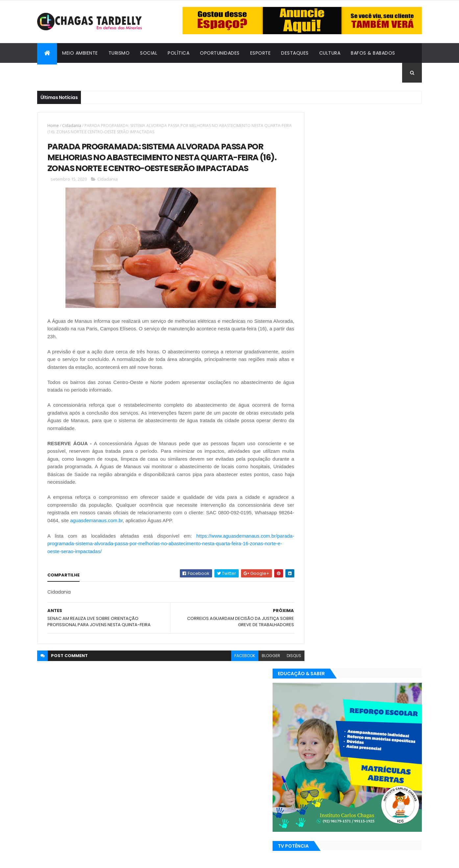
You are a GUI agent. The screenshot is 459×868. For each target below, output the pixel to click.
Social (149, 53)
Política (179, 53)
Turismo (119, 53)
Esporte (261, 53)
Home (53, 126)
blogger (256, 657)
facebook (230, 657)
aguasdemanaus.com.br (112, 521)
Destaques (295, 53)
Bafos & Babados (373, 53)
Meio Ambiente (80, 53)
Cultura (330, 53)
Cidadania (55, 73)
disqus (279, 657)
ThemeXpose (73, 859)
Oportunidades (220, 53)
